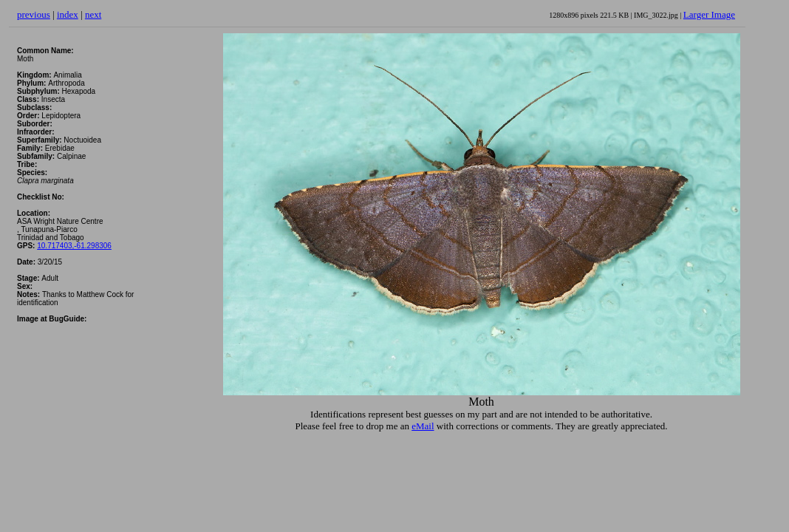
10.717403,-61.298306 (74, 246)
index (68, 14)
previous (34, 14)
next (93, 14)
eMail (423, 426)
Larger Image (709, 14)
